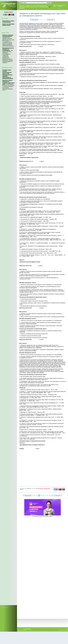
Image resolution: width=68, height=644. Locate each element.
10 (52, 495)
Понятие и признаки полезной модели (8, 36)
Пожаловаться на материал (62, 6)
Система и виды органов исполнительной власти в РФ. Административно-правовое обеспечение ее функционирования (8, 74)
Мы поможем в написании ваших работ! (43, 516)
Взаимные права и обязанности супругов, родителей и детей (8, 82)
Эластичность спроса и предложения (8, 21)
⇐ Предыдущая (34, 20)
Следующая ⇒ (51, 20)
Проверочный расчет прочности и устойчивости (8, 49)
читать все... (22, 8)
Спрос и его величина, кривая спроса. (8, 25)
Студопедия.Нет (27, 629)
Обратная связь (55, 6)
